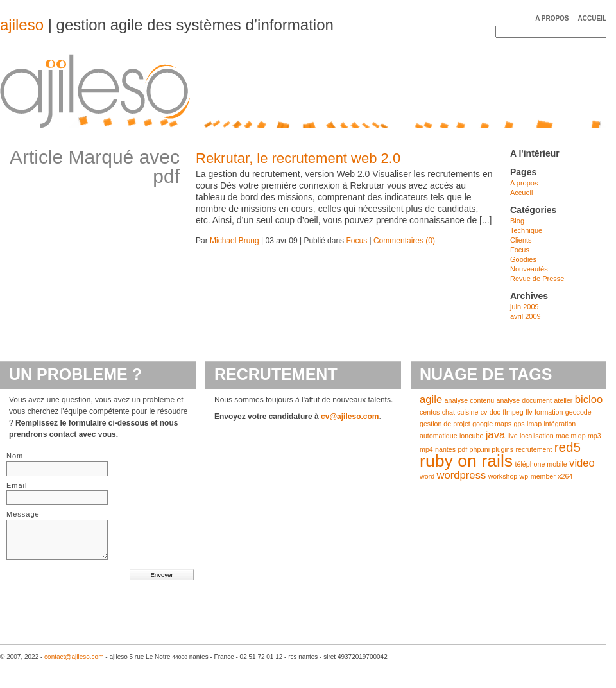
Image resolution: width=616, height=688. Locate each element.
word (427, 476)
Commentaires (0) (404, 241)
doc (495, 412)
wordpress (461, 475)
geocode (578, 412)
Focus (356, 241)
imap (534, 424)
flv (529, 412)
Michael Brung (235, 241)
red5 (568, 447)
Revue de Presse (537, 279)
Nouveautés (529, 269)
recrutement (534, 449)
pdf (462, 449)
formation (549, 412)
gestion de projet (445, 424)
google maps (492, 424)
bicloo (589, 400)
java (496, 435)
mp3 (595, 436)
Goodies (523, 259)
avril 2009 (526, 316)
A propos (552, 18)
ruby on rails (466, 461)
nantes (445, 449)
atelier (563, 400)
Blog (517, 221)
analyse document (525, 400)
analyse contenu (470, 400)
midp (578, 436)
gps (519, 424)
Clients (521, 240)
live (513, 436)
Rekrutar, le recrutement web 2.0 (298, 158)
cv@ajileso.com (350, 417)
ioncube (471, 436)
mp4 (426, 449)
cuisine (467, 412)
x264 (565, 476)
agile (431, 400)
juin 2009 (525, 307)
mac (562, 436)
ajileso (22, 25)
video (582, 463)
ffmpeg (513, 412)
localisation (537, 436)
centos (430, 412)
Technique (526, 230)
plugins (502, 449)
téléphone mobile (541, 464)
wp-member (538, 476)
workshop (503, 476)
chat (449, 412)
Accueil (592, 18)
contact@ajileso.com (74, 657)
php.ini (480, 449)
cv (484, 412)
